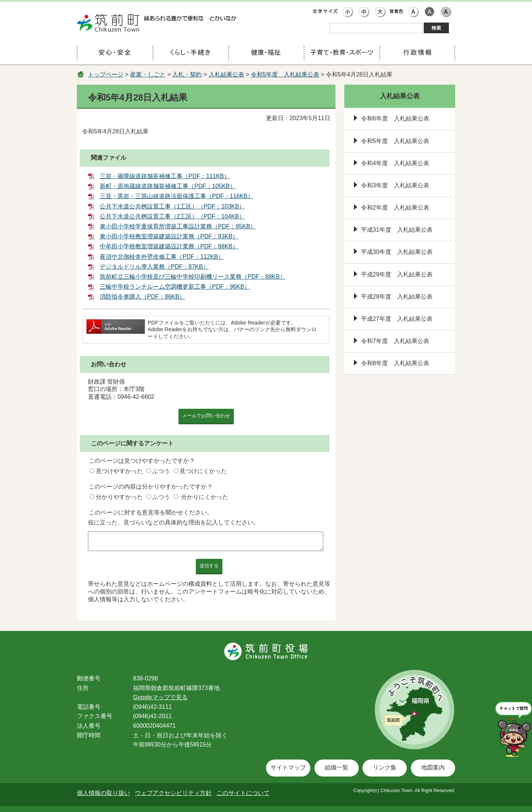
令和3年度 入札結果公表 (395, 185)
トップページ (106, 74)
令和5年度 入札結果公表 (285, 74)
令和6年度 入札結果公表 (395, 118)
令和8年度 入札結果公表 (395, 363)
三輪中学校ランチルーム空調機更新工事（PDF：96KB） (175, 287)
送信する (209, 566)
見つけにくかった (203, 471)
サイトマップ (288, 767)
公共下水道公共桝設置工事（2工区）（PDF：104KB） (172, 216)
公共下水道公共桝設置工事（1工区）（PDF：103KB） (172, 206)
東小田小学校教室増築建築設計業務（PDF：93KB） (169, 236)
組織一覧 (337, 767)
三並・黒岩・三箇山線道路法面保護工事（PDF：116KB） (177, 196)
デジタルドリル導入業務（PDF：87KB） (154, 267)
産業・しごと (148, 74)
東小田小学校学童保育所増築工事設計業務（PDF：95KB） (178, 226)
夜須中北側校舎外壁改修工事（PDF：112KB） (162, 257)
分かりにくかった (205, 497)
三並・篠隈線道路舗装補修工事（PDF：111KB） (165, 176)
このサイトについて (243, 793)
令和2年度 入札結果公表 (395, 208)
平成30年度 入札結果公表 (397, 252)
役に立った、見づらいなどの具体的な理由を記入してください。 (174, 522)
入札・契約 (187, 74)
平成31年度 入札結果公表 (397, 230)
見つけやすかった (119, 471)
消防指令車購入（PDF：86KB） (142, 297)
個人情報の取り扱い (103, 793)
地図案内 (433, 767)
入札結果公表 (226, 74)
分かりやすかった (119, 497)
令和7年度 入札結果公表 (395, 341)
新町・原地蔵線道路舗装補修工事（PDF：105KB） (168, 186)
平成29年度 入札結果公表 (397, 274)
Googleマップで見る (160, 697)
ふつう (161, 471)
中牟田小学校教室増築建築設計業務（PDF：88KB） (169, 246)
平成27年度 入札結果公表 (397, 319)
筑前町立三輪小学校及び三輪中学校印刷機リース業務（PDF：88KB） (193, 277)
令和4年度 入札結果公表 (395, 163)
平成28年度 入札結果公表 (397, 297)
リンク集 (385, 767)
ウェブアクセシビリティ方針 (173, 793)
